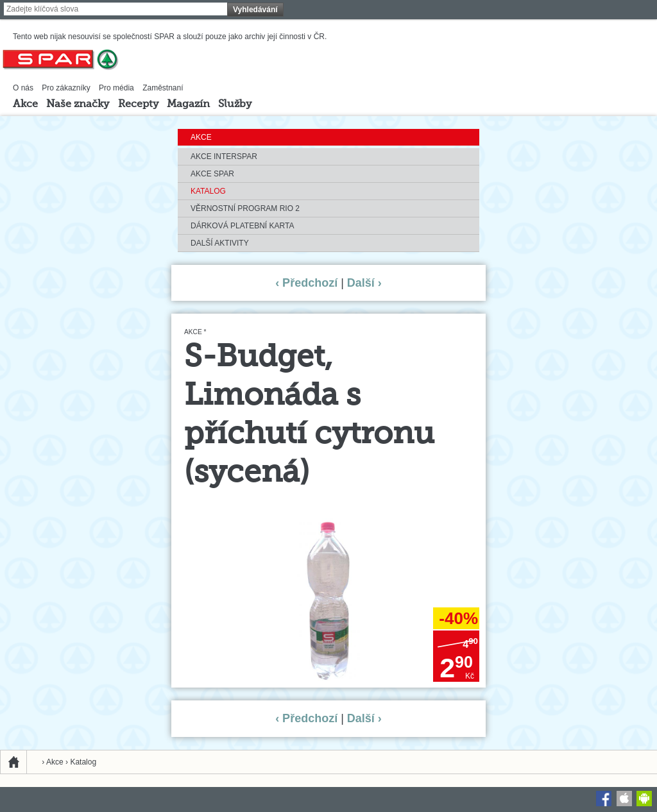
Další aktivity (220, 243)
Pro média (116, 88)
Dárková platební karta (242, 226)
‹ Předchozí (306, 283)
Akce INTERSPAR (224, 156)
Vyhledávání (255, 10)
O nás (23, 88)
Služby (235, 105)
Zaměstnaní (163, 88)
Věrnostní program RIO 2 (245, 208)
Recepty (138, 105)
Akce (25, 105)
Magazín (188, 105)
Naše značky (78, 105)
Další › (364, 283)
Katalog (208, 191)
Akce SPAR (212, 174)
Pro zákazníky (66, 88)
